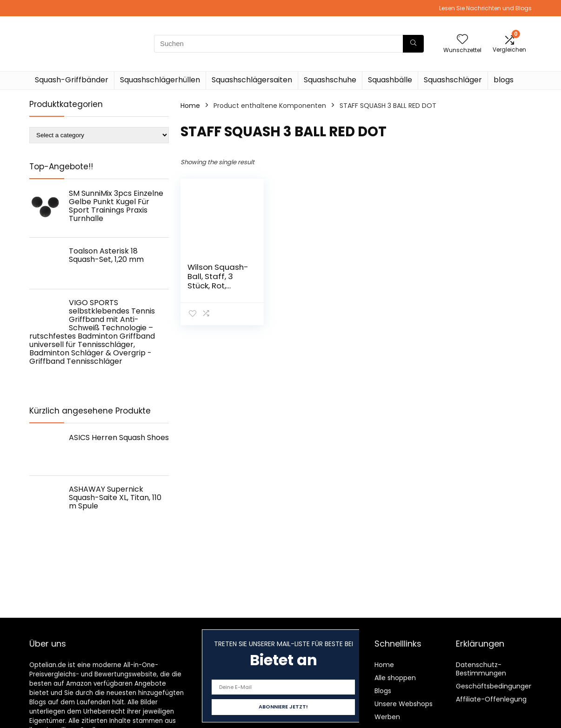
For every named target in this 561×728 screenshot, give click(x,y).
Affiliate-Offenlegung (491, 699)
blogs (504, 80)
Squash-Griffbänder (72, 80)
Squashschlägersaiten (252, 80)
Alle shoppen (395, 678)
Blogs (383, 691)
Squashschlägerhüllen (160, 80)
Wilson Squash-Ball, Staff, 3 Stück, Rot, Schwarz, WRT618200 (218, 286)
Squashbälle (390, 80)
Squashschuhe (330, 80)
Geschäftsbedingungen (494, 686)
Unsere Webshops (404, 704)
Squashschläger (453, 80)
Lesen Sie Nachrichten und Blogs (485, 8)
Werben (387, 717)
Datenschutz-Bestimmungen (481, 669)
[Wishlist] (462, 40)
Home (190, 106)
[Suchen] (413, 44)
